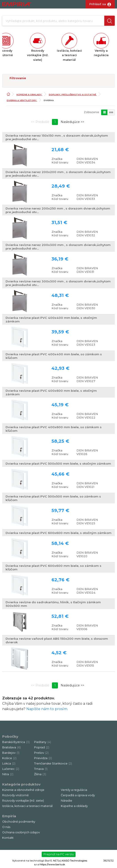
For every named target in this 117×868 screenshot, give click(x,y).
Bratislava (11, 747)
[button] (110, 21)
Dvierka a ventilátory (22, 100)
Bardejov (11, 753)
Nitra (8, 774)
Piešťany (43, 742)
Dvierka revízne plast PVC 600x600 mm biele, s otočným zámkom (58, 533)
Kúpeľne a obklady (29, 94)
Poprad (42, 747)
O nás (6, 827)
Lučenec (11, 769)
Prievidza (43, 758)
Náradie (67, 801)
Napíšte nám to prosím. (47, 709)
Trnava (41, 769)
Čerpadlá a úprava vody (78, 795)
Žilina (40, 774)
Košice (9, 758)
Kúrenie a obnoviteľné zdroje (23, 790)
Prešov (41, 753)
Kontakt (8, 838)
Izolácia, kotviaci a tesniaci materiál (27, 806)
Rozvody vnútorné (15, 795)
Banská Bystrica (16, 742)
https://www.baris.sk (52, 864)
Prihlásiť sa (97, 4)
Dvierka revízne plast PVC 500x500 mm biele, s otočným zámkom (58, 464)
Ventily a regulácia (74, 790)
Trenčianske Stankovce (53, 763)
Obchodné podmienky (19, 822)
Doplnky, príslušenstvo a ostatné (73, 94)
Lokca (9, 763)
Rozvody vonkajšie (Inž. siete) (23, 801)
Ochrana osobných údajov (21, 832)
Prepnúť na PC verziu (59, 854)
